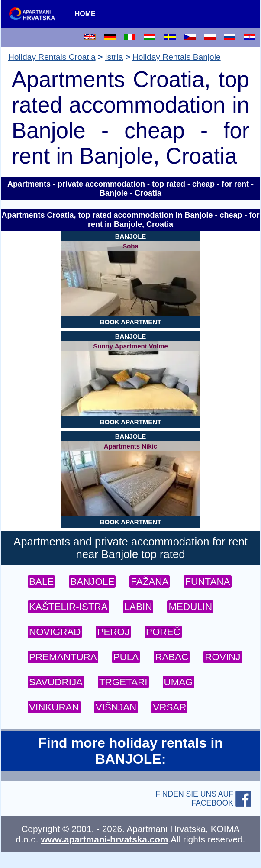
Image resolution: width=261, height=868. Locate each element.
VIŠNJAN (116, 707)
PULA (126, 657)
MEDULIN (190, 607)
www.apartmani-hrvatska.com (104, 839)
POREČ (163, 632)
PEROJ (113, 632)
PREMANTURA (63, 657)
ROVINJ (222, 657)
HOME (85, 14)
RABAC (172, 657)
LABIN (138, 607)
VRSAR (169, 707)
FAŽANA (150, 582)
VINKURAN (54, 707)
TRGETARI (123, 682)
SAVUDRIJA (56, 682)
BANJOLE (92, 582)
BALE (41, 582)
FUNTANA (207, 582)
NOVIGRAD (55, 632)
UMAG (179, 682)
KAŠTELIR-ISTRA (68, 607)
